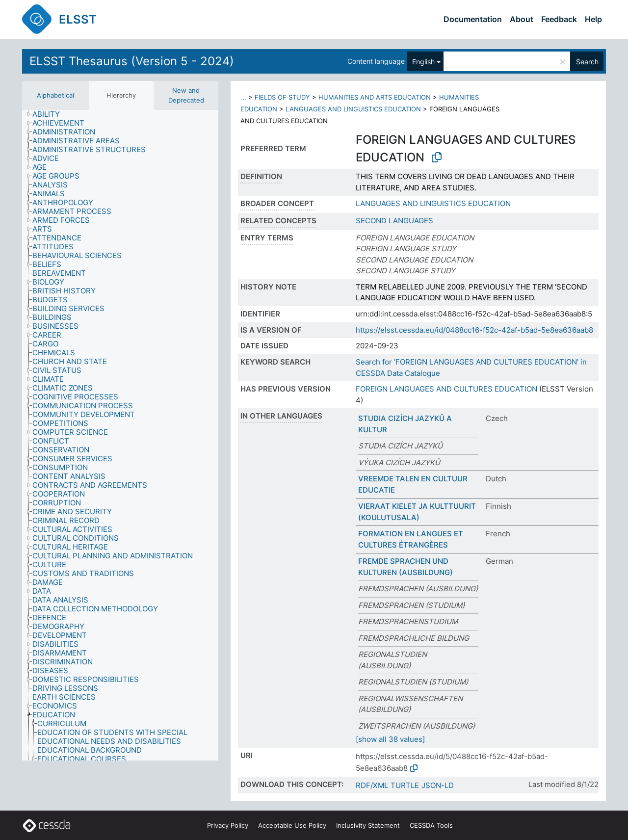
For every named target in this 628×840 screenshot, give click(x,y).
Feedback (559, 19)
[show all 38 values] (390, 739)
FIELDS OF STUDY (282, 97)
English (423, 62)
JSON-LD (438, 785)
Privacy (228, 825)
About (522, 19)
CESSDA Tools (431, 825)
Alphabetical (55, 95)
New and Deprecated (186, 95)
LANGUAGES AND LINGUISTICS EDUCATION (353, 109)
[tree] (120, 435)
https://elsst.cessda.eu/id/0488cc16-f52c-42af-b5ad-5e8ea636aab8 (474, 330)
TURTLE (405, 785)
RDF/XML (372, 785)
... (243, 97)
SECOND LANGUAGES (394, 221)
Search (587, 62)
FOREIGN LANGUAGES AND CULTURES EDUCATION (446, 389)
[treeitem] (50, 114)
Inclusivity (368, 825)
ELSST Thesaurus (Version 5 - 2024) (132, 61)
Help (593, 19)
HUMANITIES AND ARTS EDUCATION (375, 97)
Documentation (473, 19)
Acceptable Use (292, 825)
